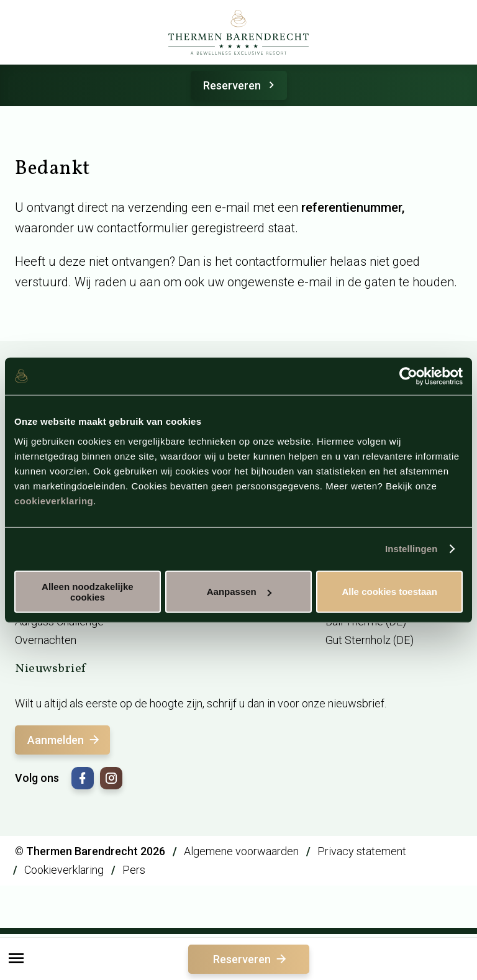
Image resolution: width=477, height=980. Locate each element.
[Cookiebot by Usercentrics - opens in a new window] (408, 376)
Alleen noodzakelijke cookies (88, 591)
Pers (134, 870)
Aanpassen (239, 592)
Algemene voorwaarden (241, 851)
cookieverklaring (54, 500)
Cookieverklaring (64, 870)
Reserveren (241, 85)
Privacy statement (362, 851)
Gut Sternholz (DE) (370, 640)
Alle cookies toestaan (389, 592)
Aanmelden (64, 740)
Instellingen (411, 549)
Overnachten (46, 640)
